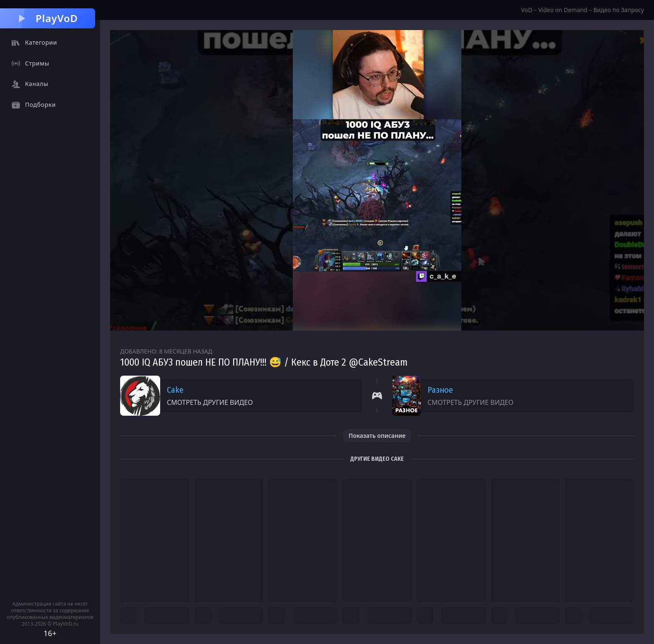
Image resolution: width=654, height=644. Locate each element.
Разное (440, 390)
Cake (175, 390)
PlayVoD (47, 18)
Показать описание (377, 436)
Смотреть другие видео (210, 402)
